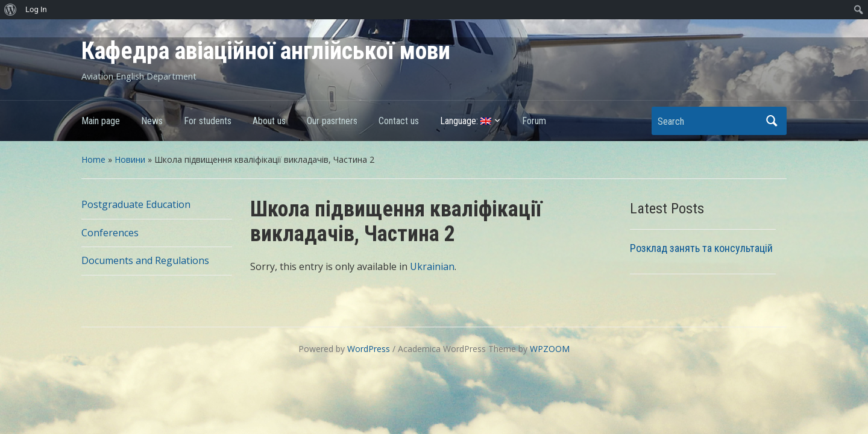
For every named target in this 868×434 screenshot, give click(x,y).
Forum (534, 121)
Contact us (399, 121)
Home (93, 159)
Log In (36, 9)
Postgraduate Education (136, 204)
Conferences (110, 233)
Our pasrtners (332, 121)
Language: (466, 121)
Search (772, 121)
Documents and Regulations (145, 260)
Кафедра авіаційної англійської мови (266, 51)
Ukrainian (432, 266)
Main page (101, 121)
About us (269, 121)
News (152, 121)
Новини (130, 159)
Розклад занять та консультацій (701, 248)
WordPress (369, 349)
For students (208, 121)
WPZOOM (550, 349)
